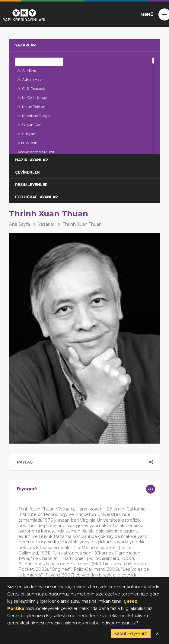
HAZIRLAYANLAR (32, 160)
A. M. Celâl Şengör (33, 97)
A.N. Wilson (27, 143)
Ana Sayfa (19, 224)
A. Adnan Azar (30, 79)
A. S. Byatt (27, 134)
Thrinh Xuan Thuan (82, 224)
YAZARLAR (26, 45)
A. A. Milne (27, 70)
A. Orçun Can (30, 125)
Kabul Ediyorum (131, 633)
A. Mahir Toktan (31, 107)
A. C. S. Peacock (31, 88)
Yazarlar (46, 224)
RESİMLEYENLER (31, 185)
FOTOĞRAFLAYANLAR (37, 197)
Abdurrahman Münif (36, 152)
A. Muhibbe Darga (34, 116)
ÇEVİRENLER (27, 172)
